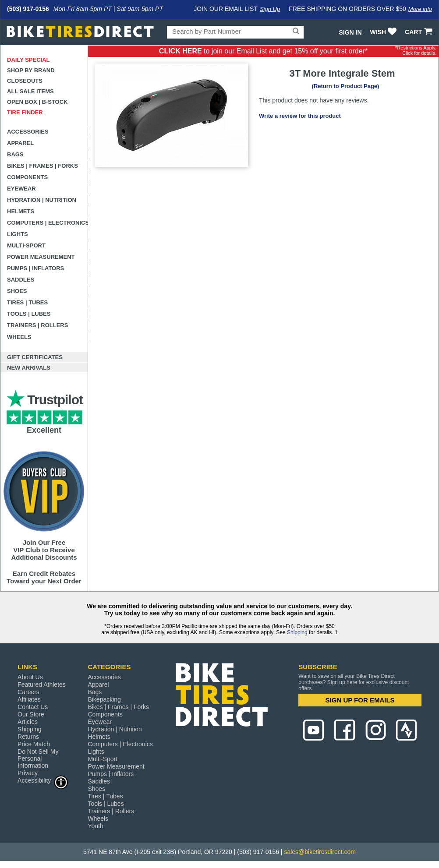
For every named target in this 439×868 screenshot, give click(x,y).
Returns (28, 737)
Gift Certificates (35, 357)
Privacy (28, 773)
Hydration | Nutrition (42, 200)
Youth (95, 826)
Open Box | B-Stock (37, 102)
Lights (18, 234)
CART (420, 32)
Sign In (350, 32)
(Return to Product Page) (346, 86)
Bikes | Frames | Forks (42, 166)
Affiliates (29, 699)
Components (27, 177)
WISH (384, 32)
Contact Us (33, 707)
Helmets (21, 211)
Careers (28, 692)
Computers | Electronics (48, 223)
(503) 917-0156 (28, 9)
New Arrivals (29, 368)
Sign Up (270, 9)
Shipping (297, 632)
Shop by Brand (31, 70)
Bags (15, 154)
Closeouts (25, 81)
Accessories (28, 132)
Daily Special (28, 60)
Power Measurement (41, 257)
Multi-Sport (26, 245)
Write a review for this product (300, 116)
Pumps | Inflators (35, 268)
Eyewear (21, 189)
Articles (28, 722)
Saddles (21, 280)
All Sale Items (30, 91)
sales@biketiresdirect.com (320, 852)
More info (420, 9)
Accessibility (43, 780)
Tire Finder (25, 112)
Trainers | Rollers (37, 325)
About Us (30, 677)
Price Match (34, 744)
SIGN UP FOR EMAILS (360, 700)
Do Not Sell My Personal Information (38, 759)
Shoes (17, 291)
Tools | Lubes (29, 314)
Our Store (31, 714)
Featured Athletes (42, 685)
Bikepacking (104, 699)
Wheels (19, 337)
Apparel (20, 143)
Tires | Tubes (27, 302)
